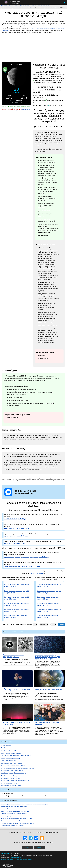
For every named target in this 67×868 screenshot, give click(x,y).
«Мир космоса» (5, 853)
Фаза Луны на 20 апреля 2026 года (10, 751)
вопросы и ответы (59, 481)
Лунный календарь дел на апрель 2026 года (12, 771)
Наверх (40, 847)
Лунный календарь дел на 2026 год (10, 783)
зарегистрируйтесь (26, 109)
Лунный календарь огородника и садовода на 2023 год (35, 6)
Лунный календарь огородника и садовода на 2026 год (15, 781)
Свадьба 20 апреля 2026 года (9, 760)
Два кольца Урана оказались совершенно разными (14, 806)
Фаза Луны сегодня (6, 745)
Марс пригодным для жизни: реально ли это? (13, 816)
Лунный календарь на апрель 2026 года (11, 763)
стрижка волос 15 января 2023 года (17, 528)
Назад (27, 847)
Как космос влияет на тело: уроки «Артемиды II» (14, 821)
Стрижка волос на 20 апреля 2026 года (11, 753)
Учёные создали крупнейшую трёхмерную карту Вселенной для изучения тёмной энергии (24, 804)
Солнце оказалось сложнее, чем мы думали (12, 826)
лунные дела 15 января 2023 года (16, 536)
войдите (17, 111)
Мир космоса (4, 6)
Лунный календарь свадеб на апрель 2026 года (13, 773)
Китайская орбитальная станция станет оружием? (14, 814)
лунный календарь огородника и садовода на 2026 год (23, 566)
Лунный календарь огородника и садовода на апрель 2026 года (17, 768)
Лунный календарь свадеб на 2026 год (11, 785)
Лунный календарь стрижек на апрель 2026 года (14, 766)
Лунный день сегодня (6, 748)
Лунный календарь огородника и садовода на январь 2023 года (17, 8)
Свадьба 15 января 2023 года (14, 544)
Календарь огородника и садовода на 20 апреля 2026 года (16, 756)
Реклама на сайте (27, 860)
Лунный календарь (14, 6)
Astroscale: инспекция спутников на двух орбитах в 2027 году (17, 818)
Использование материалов (15, 860)
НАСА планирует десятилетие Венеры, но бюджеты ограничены (18, 823)
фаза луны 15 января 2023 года (15, 519)
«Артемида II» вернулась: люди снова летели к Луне (15, 809)
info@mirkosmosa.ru (16, 858)
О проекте (4, 860)
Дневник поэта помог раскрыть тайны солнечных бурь (15, 811)
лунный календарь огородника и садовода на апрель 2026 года (26, 557)
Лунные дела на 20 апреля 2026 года (11, 758)
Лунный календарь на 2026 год (9, 776)
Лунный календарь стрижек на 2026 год (11, 778)
